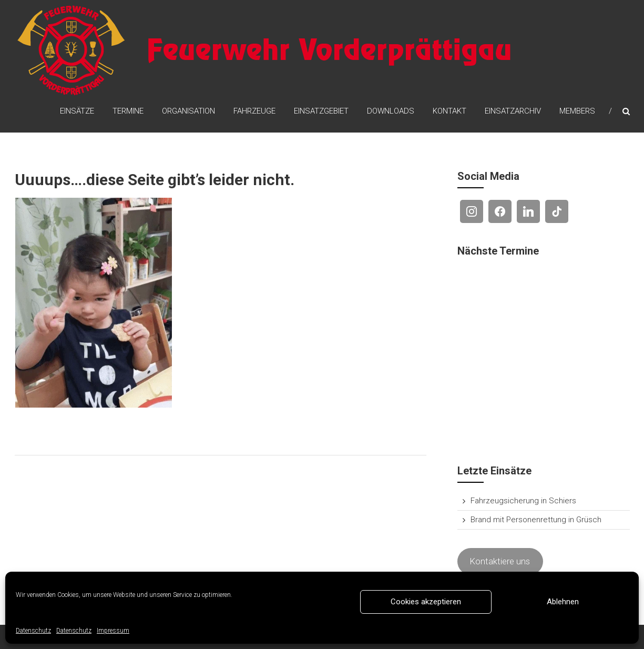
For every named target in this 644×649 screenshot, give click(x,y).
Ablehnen (563, 602)
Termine (128, 111)
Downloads (391, 111)
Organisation (188, 111)
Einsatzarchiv (513, 111)
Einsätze (77, 111)
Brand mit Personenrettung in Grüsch (536, 520)
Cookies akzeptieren (426, 602)
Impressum (113, 631)
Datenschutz (33, 631)
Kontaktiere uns (500, 561)
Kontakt (449, 111)
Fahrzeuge (254, 111)
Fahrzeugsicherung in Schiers (523, 501)
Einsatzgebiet (321, 111)
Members (577, 111)
